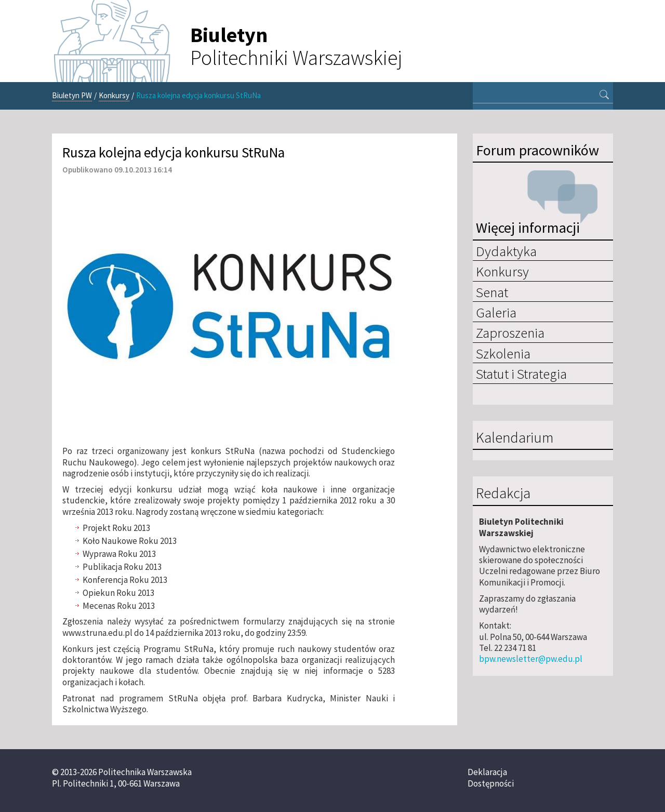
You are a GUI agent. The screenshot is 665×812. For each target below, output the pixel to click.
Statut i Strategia (521, 374)
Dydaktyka (506, 251)
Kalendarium (515, 438)
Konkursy (114, 95)
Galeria (496, 312)
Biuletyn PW (72, 95)
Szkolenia (503, 353)
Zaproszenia (510, 332)
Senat (492, 292)
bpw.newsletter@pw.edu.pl (531, 659)
